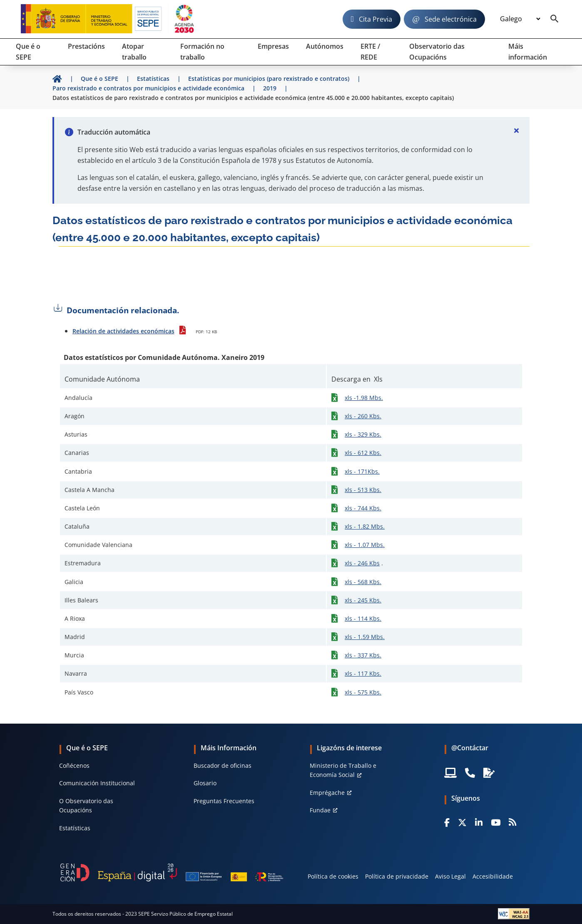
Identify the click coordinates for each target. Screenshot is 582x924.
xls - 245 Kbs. (363, 600)
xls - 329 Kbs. (363, 434)
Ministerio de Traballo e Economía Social (343, 770)
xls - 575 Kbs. (363, 692)
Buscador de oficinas (223, 765)
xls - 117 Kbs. (363, 673)
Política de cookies (333, 876)
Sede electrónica (451, 19)
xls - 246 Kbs (362, 563)
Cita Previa (376, 19)
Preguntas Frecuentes (224, 801)
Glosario (205, 783)
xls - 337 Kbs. (363, 655)
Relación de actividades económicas (123, 331)
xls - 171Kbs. (362, 471)
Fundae (320, 810)
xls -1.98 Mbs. (364, 398)
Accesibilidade (493, 876)
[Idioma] (520, 19)
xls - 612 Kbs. (363, 453)
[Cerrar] (516, 130)
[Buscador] (555, 19)
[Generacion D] (172, 872)
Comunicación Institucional (97, 783)
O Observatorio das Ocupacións (86, 805)
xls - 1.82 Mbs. (365, 526)
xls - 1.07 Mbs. (365, 545)
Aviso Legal (450, 876)
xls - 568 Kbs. (363, 582)
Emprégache (327, 793)
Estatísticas (75, 828)
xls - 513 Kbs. (363, 490)
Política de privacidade (397, 876)
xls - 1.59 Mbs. (365, 637)
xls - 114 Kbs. (363, 618)
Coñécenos (74, 765)
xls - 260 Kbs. (363, 416)
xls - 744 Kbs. (363, 508)
